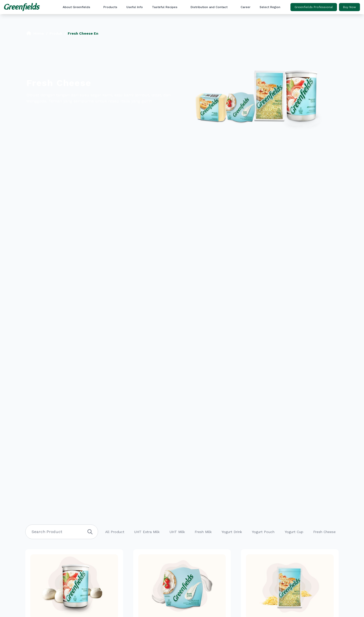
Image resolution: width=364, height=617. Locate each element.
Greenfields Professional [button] (314, 7)
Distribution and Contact (209, 7)
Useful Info (135, 7)
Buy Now (349, 7)
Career (246, 7)
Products (110, 7)
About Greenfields (76, 7)
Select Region (270, 7)
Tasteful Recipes (165, 7)
